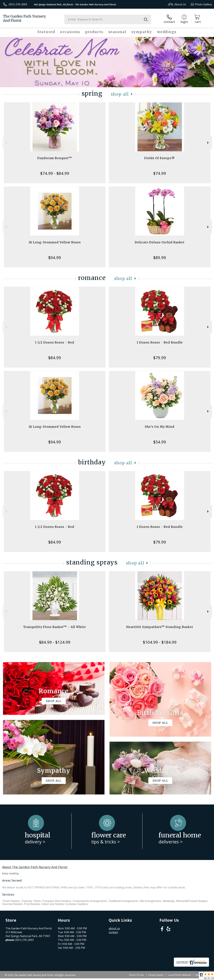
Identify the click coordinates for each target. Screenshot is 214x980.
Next (208, 143)
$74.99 (160, 173)
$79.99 (160, 358)
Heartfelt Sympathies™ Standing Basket (160, 627)
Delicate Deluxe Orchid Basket (160, 242)
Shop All (120, 94)
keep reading (10, 873)
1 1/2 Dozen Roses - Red (55, 342)
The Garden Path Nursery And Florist (24, 18)
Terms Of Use (136, 975)
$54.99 (160, 442)
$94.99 (55, 257)
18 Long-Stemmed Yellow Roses (55, 242)
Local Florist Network (179, 975)
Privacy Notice (156, 975)
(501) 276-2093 (18, 4)
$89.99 (160, 257)
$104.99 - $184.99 (160, 642)
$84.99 (55, 358)
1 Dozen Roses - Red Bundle (160, 342)
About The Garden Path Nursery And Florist (35, 867)
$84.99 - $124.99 (55, 642)
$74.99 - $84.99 (55, 173)
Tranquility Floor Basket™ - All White (55, 627)
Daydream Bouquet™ (55, 158)
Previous (6, 143)
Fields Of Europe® (160, 158)
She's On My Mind (160, 427)
